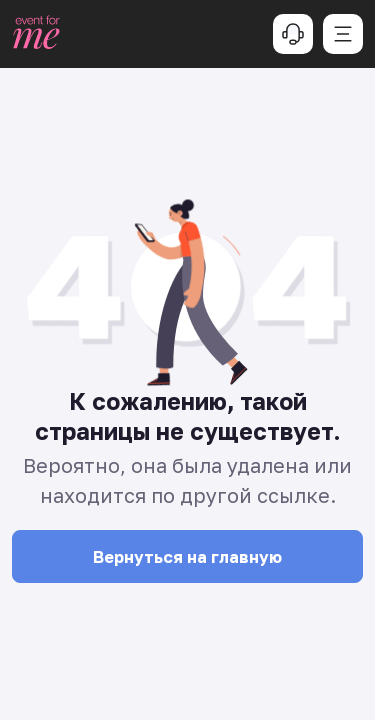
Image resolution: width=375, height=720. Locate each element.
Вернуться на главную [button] (187, 557)
